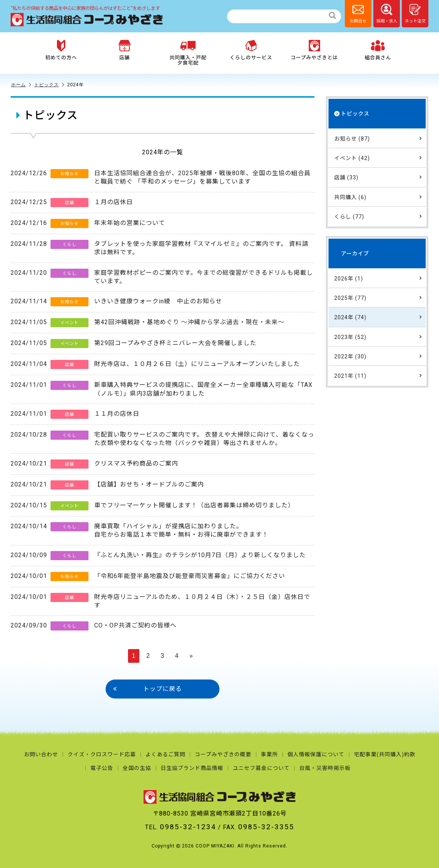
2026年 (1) (378, 278)
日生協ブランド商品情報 (192, 768)
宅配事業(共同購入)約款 (385, 754)
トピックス (49, 85)
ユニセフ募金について (261, 768)
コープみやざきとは (314, 50)
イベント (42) (378, 158)
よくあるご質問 (165, 754)
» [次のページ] (191, 656)
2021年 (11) (378, 375)
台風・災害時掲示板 (325, 768)
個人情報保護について (316, 754)
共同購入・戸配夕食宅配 (188, 53)
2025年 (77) (378, 298)
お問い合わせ (41, 754)
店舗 (125, 50)
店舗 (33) (378, 177)
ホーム (21, 85)
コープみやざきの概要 (223, 754)
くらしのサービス (251, 50)
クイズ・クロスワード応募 (102, 754)
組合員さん (378, 50)
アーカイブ (355, 253)
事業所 (269, 754)
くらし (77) (378, 216)
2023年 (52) (378, 337)
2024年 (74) (378, 317)
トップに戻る (148, 689)
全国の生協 (137, 768)
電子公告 (102, 768)
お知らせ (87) (378, 138)
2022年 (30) (378, 356)
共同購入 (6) (378, 197)
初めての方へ (61, 50)
